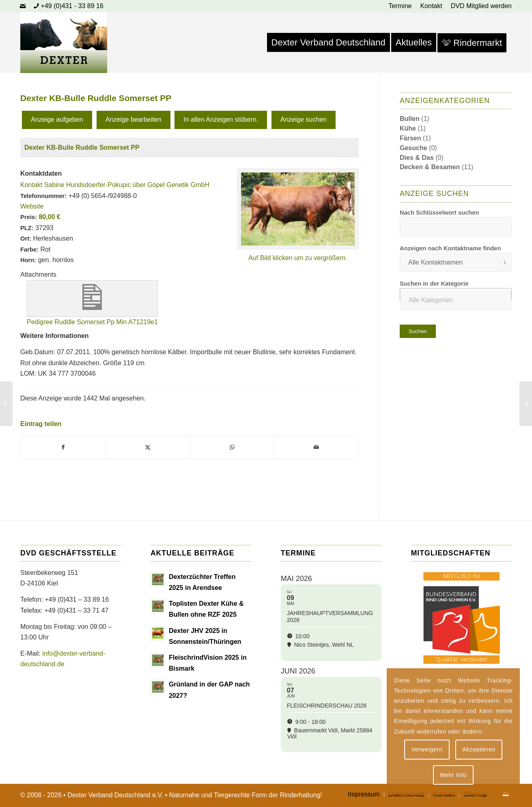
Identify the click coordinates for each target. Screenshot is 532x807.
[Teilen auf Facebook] (63, 447)
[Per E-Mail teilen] (316, 447)
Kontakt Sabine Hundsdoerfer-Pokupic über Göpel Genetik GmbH (115, 185)
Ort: (26, 239)
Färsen (410, 138)
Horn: (28, 260)
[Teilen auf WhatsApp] (232, 447)
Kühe (408, 128)
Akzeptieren (479, 749)
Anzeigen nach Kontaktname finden (450, 248)
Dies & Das (417, 158)
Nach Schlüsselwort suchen (439, 213)
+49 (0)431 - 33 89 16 (72, 6)
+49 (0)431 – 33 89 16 (77, 599)
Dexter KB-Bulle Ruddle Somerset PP (82, 147)
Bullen (410, 119)
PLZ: (27, 228)
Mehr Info (453, 775)
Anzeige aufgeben (57, 119)
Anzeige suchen (304, 119)
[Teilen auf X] (148, 447)
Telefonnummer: (43, 196)
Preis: (29, 217)
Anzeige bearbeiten (134, 119)
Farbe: (29, 250)
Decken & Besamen (430, 167)
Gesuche (414, 148)
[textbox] (456, 300)
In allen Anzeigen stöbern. (221, 119)
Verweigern (427, 749)
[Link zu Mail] (23, 6)
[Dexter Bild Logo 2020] (64, 43)
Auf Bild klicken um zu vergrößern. (298, 258)
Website (32, 206)
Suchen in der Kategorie (434, 284)
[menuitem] (401, 6)
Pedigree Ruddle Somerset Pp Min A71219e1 (92, 322)
